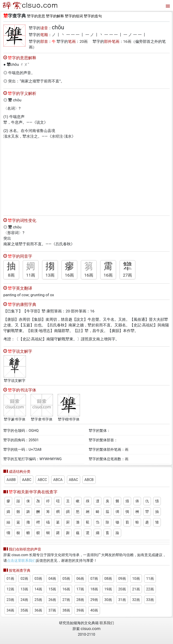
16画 (127, 41)
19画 (108, 589)
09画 (122, 579)
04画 (52, 579)
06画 (80, 579)
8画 (11, 275)
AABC (27, 480)
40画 (94, 610)
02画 (24, 579)
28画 (80, 600)
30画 (108, 600)
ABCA (58, 480)
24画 (24, 600)
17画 (80, 589)
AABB (11, 480)
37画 (52, 610)
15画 (52, 589)
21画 (136, 589)
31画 (122, 600)
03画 (38, 579)
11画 (31, 275)
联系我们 (107, 623)
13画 (50, 275)
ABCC (42, 480)
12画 (10, 589)
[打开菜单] (167, 6)
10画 (136, 579)
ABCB (89, 480)
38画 (66, 610)
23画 (10, 600)
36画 (38, 610)
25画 (38, 600)
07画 (94, 579)
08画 (108, 579)
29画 (94, 600)
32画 (136, 600)
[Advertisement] (86, 176)
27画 (128, 275)
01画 (10, 579)
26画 (52, 600)
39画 (80, 610)
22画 (150, 589)
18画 (94, 589)
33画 (150, 600)
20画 (84, 41)
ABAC (74, 480)
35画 (24, 610)
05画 (66, 579)
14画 (38, 589)
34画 (10, 610)
